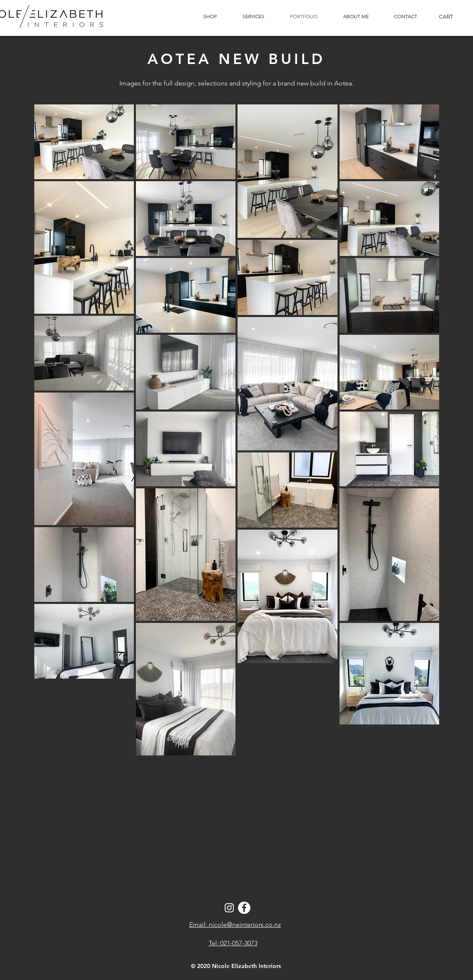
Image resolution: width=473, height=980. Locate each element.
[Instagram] (229, 908)
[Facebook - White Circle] (244, 908)
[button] (405, 17)
